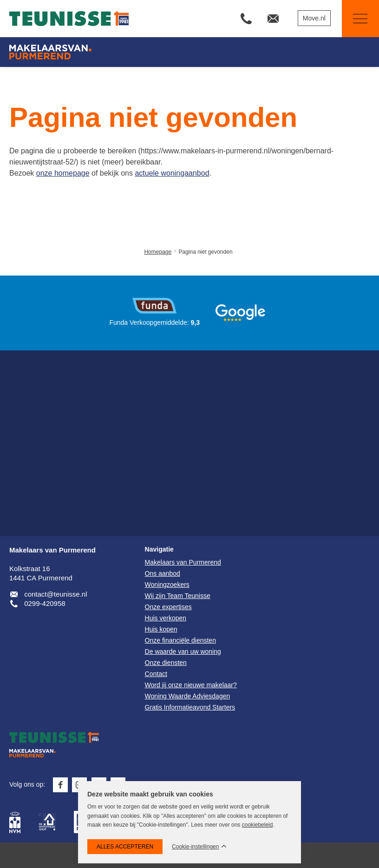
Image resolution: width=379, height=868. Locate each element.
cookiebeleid (258, 825)
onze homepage (63, 173)
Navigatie (355, 19)
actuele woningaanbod (172, 173)
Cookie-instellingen (195, 847)
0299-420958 (45, 603)
